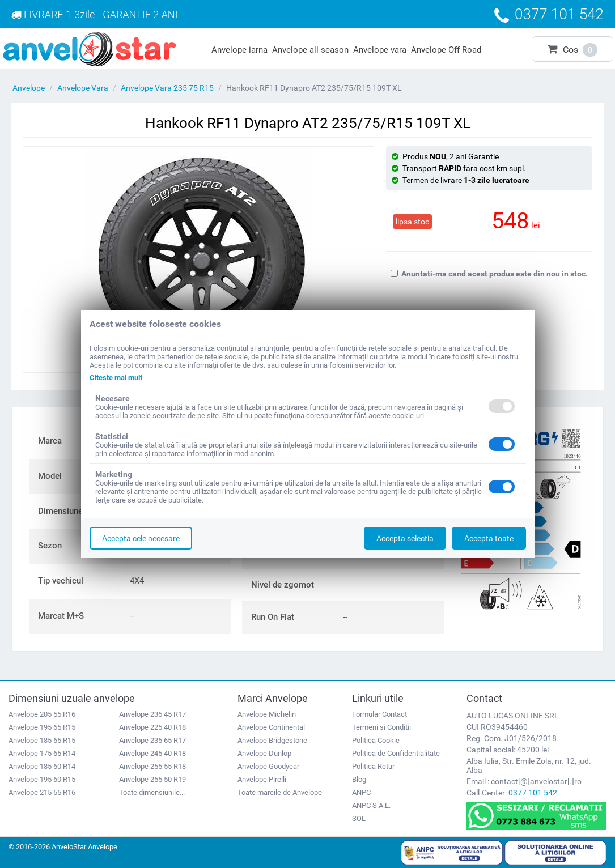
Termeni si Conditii (381, 727)
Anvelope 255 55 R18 (152, 766)
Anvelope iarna (239, 50)
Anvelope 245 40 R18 (152, 753)
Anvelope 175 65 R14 (42, 753)
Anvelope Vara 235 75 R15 (167, 88)
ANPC (361, 792)
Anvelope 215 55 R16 (42, 792)
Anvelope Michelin (267, 714)
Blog (359, 779)
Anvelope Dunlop (264, 753)
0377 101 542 (533, 793)
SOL (359, 818)
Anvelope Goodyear (268, 766)
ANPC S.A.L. (371, 805)
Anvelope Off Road (446, 50)
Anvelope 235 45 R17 (152, 714)
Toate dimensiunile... (152, 792)
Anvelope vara (380, 50)
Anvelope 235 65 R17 (152, 740)
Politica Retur (373, 766)
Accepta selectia (405, 538)
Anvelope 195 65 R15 (42, 727)
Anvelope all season (310, 50)
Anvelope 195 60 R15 (42, 779)
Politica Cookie (376, 740)
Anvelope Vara (83, 88)
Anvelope (29, 88)
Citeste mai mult (119, 377)
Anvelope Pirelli (262, 779)
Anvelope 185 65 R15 (42, 740)
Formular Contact (379, 714)
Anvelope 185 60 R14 (42, 766)
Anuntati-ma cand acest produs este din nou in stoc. (489, 274)
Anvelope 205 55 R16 (42, 714)
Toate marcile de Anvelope (280, 792)
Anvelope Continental (271, 727)
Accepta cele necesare (141, 538)
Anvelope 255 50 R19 (152, 779)
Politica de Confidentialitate (396, 753)
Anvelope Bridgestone (272, 740)
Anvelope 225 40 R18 (152, 727)
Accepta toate (489, 538)
